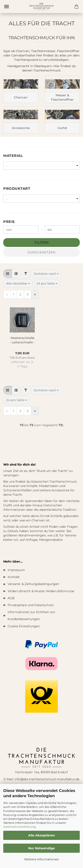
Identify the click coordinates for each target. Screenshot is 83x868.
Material (13, 156)
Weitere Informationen (41, 859)
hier (52, 531)
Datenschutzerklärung (19, 827)
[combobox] (46, 274)
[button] (8, 274)
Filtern (42, 242)
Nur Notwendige (41, 848)
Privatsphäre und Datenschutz (31, 605)
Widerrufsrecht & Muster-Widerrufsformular (41, 591)
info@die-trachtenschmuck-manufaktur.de (47, 779)
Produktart (17, 189)
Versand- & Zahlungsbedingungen (33, 584)
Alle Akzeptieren (42, 835)
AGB (11, 598)
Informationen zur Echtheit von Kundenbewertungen (31, 615)
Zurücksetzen (41, 252)
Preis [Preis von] (9, 222)
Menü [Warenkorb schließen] (7, 7)
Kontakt (14, 577)
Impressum (16, 570)
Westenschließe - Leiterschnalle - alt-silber (22, 340)
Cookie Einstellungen (24, 626)
